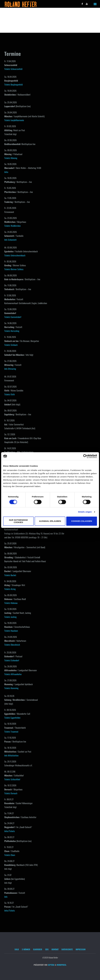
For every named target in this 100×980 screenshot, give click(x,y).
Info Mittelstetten (11, 755)
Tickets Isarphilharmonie (14, 120)
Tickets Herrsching (12, 331)
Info (6, 897)
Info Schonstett (10, 240)
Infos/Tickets (10, 831)
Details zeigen (85, 512)
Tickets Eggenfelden (12, 718)
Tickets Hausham (11, 631)
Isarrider (38, 949)
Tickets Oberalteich (12, 645)
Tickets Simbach (11, 345)
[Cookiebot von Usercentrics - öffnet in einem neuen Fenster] (85, 456)
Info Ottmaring (10, 369)
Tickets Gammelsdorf (13, 317)
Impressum (81, 949)
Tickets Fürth (9, 394)
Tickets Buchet (10, 575)
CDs (47, 949)
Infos (6, 172)
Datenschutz (67, 949)
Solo (17, 949)
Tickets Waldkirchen (12, 226)
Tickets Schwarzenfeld (13, 69)
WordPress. (62, 965)
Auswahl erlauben (50, 521)
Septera (51, 965)
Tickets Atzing (10, 589)
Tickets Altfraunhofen (13, 674)
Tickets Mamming (11, 688)
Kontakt (55, 949)
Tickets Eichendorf (12, 660)
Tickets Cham (10, 855)
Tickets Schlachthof (12, 779)
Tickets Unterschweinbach (15, 255)
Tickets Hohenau (11, 603)
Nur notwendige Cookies (18, 521)
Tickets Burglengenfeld (13, 85)
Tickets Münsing (11, 158)
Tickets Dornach (11, 793)
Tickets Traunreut (11, 732)
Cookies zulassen (82, 521)
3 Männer (26, 949)
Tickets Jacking (10, 617)
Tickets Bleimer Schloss (14, 269)
